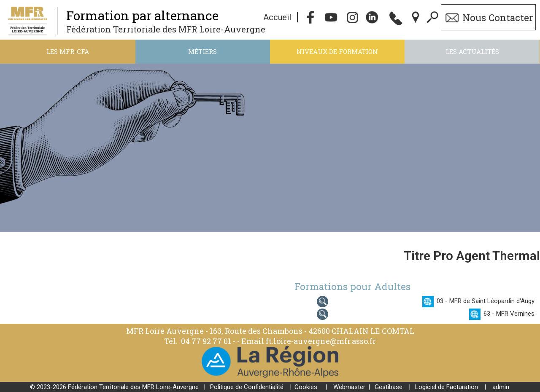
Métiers (202, 51)
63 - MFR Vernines (509, 314)
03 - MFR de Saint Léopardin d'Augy (486, 301)
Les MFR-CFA (68, 51)
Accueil (277, 17)
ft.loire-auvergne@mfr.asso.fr (321, 341)
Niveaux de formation (337, 51)
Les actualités (472, 51)
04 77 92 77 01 (207, 341)
